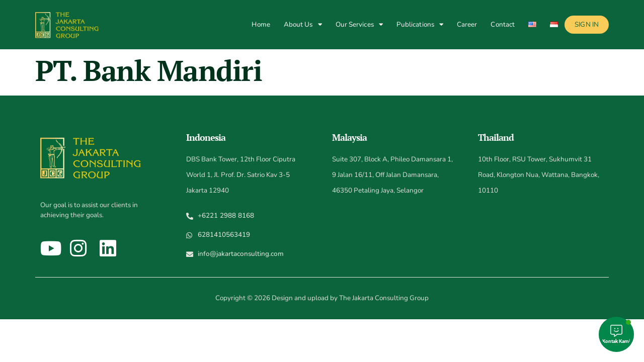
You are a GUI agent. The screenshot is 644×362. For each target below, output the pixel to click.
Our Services (359, 24)
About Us (303, 24)
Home (261, 24)
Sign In (587, 24)
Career (467, 24)
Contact (503, 24)
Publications (420, 24)
